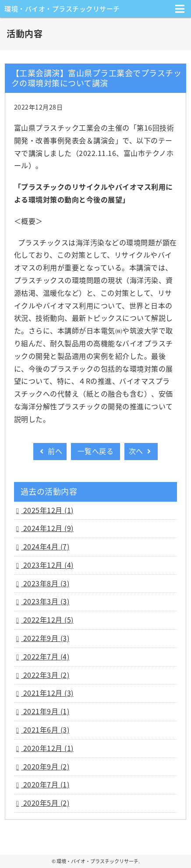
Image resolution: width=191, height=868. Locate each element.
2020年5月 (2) (45, 803)
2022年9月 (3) (45, 638)
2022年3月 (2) (45, 675)
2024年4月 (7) (45, 546)
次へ (141, 451)
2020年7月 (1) (45, 784)
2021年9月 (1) (45, 711)
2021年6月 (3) (45, 730)
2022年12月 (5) (47, 620)
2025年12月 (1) (47, 510)
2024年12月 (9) (47, 528)
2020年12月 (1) (47, 748)
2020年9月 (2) (45, 766)
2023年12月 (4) (47, 565)
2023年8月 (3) (45, 583)
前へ (50, 451)
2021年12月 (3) (47, 693)
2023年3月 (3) (45, 601)
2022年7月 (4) (45, 656)
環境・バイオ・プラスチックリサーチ (62, 9)
